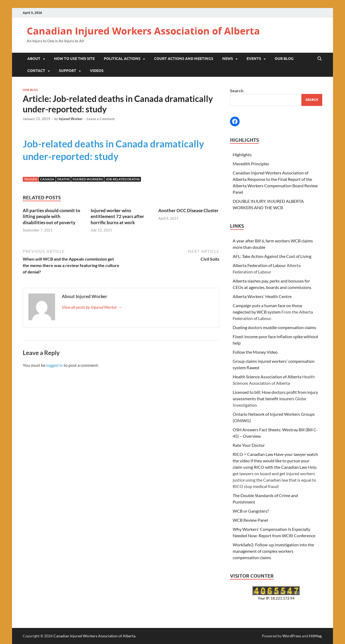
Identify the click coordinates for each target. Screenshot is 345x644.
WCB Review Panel (250, 520)
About (34, 59)
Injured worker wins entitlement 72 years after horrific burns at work (117, 216)
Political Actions (122, 59)
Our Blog (284, 59)
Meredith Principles (251, 164)
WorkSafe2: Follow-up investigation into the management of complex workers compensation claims (273, 551)
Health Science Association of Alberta (267, 377)
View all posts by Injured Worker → (92, 307)
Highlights (242, 155)
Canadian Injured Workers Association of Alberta (143, 31)
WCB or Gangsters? (251, 511)
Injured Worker (71, 119)
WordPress (292, 636)
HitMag (315, 636)
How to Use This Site (74, 59)
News (228, 59)
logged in (55, 365)
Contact (36, 71)
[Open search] (320, 59)
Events (254, 59)
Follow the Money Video (255, 352)
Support (68, 71)
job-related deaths (123, 179)
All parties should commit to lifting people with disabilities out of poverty (51, 216)
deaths (63, 179)
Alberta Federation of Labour (259, 265)
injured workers (88, 179)
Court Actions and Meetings (184, 59)
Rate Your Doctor (249, 445)
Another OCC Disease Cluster (188, 210)
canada (47, 179)
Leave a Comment (101, 119)
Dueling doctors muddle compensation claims (274, 327)
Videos (97, 71)
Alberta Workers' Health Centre (262, 296)
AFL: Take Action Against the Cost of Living (272, 256)
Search (237, 91)
